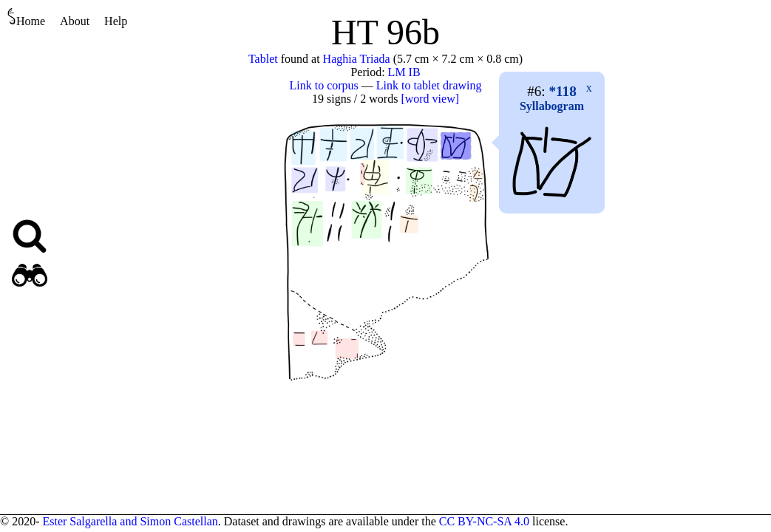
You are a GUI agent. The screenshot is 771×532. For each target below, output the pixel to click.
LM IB (404, 72)
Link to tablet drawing (429, 85)
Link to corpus (324, 85)
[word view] (430, 99)
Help (116, 21)
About (75, 21)
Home (26, 17)
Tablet (263, 59)
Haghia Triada (357, 59)
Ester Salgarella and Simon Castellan (130, 521)
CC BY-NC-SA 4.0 (484, 521)
